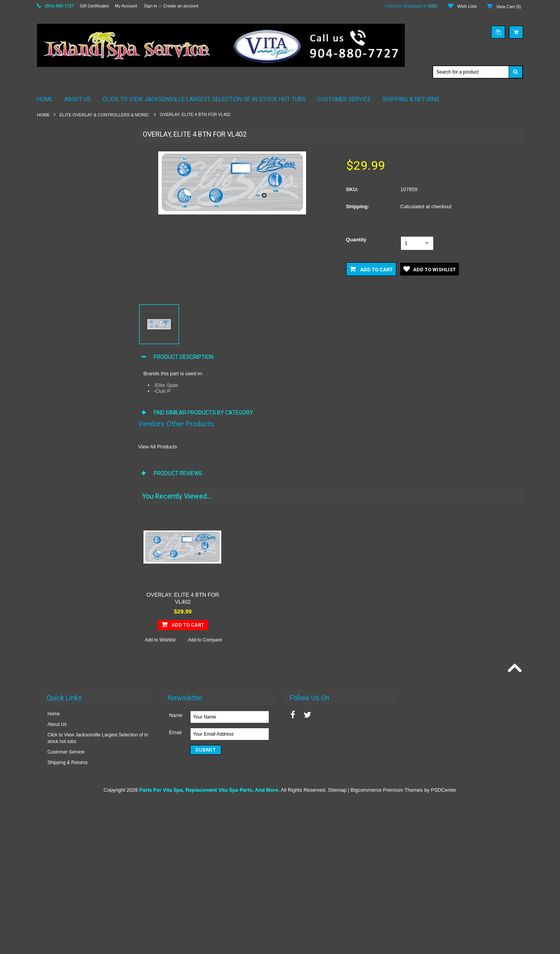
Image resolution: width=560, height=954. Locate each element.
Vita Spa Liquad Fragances (70, 620)
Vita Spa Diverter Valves (67, 409)
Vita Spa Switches (60, 541)
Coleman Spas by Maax (66, 199)
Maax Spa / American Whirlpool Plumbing (74, 228)
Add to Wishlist (59, 790)
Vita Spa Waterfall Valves (68, 567)
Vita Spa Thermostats (64, 555)
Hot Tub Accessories (63, 357)
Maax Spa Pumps (60, 271)
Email (175, 885)
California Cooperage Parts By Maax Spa (80, 182)
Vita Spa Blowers (59, 370)
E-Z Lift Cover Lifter (62, 594)
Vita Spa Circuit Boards (66, 383)
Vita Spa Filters (57, 436)
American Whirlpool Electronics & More (82, 152)
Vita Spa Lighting (59, 475)
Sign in (150, 6)
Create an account (181, 6)
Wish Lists (467, 6)
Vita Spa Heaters (59, 449)
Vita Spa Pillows (58, 502)
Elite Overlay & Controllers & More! (105, 115)
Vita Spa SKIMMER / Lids (68, 343)
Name (176, 868)
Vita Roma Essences (63, 607)
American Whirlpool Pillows (70, 165)
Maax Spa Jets (57, 258)
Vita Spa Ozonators (62, 488)
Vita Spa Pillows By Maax (68, 330)
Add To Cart (82, 774)
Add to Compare (105, 790)
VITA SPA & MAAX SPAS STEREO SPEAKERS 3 (78, 314)
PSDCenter (444, 943)
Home (43, 115)
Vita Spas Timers (59, 581)
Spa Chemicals (57, 284)
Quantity (356, 240)
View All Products (157, 447)
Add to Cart (371, 269)
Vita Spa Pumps (58, 528)
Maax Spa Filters (59, 244)
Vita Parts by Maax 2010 (67, 297)
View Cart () (509, 7)
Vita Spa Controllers (62, 396)
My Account (126, 6)
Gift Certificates (94, 6)
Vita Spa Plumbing (61, 515)
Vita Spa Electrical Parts (67, 423)
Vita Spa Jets (55, 462)
